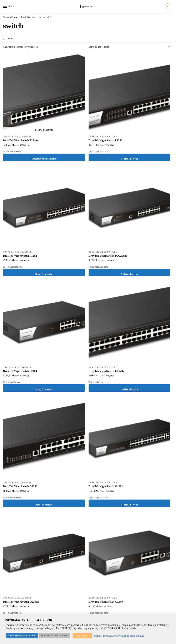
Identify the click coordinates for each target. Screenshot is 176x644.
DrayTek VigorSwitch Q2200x (21, 602)
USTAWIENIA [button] (82, 636)
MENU (8, 39)
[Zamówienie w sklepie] (129, 47)
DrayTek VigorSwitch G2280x (21, 486)
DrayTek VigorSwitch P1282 (20, 256)
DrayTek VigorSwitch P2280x (106, 140)
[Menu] (8, 6)
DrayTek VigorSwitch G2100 (106, 602)
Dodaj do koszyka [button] (129, 157)
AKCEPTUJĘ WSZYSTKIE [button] (22, 636)
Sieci (18, 136)
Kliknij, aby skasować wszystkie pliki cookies (119, 636)
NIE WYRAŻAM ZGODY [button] (54, 636)
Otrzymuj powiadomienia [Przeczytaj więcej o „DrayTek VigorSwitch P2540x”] (44, 157)
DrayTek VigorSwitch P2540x (21, 140)
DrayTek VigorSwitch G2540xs (107, 371)
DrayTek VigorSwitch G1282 (106, 486)
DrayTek (8, 136)
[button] (167, 6)
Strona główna (10, 17)
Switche (27, 136)
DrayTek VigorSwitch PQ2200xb (108, 256)
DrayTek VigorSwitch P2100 (20, 371)
